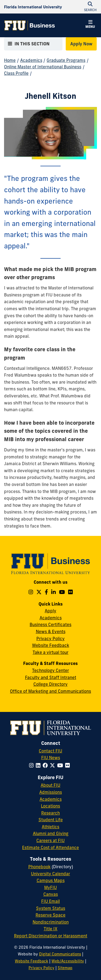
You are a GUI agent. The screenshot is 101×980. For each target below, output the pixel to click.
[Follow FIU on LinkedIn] (39, 765)
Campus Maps (51, 880)
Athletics (50, 827)
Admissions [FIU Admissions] (51, 792)
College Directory (50, 684)
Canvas (51, 894)
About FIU (50, 785)
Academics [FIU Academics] (51, 799)
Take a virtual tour (50, 652)
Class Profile (16, 73)
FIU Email (50, 901)
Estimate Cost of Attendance (50, 847)
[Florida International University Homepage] (33, 7)
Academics (31, 60)
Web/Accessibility (68, 961)
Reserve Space (50, 915)
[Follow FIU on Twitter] (53, 765)
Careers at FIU (50, 840)
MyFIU (50, 887)
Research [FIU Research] (50, 813)
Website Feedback (51, 645)
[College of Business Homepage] (30, 25)
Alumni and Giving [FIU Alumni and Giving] (51, 833)
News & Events (51, 631)
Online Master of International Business (43, 67)
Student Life (51, 820)
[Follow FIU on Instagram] (32, 765)
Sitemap (65, 968)
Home (10, 60)
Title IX (50, 929)
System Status (51, 908)
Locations (50, 806)
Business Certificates (50, 624)
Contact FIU (50, 751)
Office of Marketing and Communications (50, 691)
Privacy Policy (50, 638)
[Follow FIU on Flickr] (69, 765)
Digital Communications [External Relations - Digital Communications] (60, 954)
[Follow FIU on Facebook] (46, 765)
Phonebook (39, 867)
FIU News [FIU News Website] (51, 758)
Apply (50, 611)
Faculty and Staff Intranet (51, 677)
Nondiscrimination (51, 922)
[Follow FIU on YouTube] (61, 765)
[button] (90, 25)
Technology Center (50, 670)
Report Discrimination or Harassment (51, 936)
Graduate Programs (66, 60)
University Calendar (50, 874)
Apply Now (81, 44)
